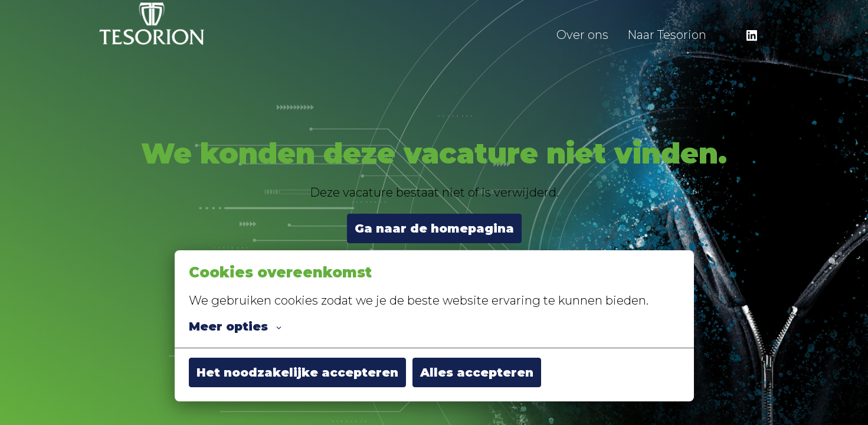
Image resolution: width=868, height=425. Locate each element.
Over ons (582, 35)
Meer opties (235, 326)
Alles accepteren (477, 372)
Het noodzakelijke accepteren (297, 372)
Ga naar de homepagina (434, 228)
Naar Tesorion (667, 35)
